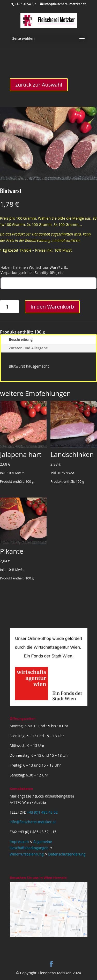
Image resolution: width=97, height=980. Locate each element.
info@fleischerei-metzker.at (33, 822)
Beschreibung (21, 339)
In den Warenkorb (52, 307)
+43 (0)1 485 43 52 (42, 812)
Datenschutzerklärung (67, 854)
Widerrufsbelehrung (27, 854)
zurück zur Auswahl (39, 85)
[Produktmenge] (9, 307)
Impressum (19, 842)
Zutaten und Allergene (28, 348)
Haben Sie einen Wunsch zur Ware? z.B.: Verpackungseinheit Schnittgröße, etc (34, 270)
